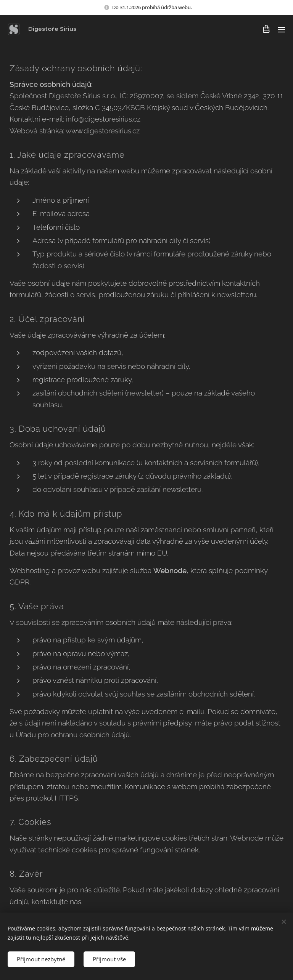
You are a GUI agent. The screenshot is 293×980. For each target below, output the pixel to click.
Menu (282, 30)
